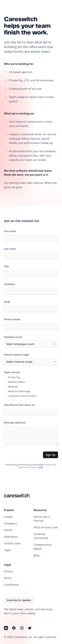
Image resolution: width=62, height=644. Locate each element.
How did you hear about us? (20, 405)
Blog (37, 555)
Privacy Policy (50, 465)
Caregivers (11, 523)
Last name (10, 249)
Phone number (12, 319)
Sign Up (51, 455)
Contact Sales (12, 543)
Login (7, 550)
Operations (11, 537)
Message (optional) (15, 422)
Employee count (13, 337)
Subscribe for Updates (19, 600)
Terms (8, 578)
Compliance (11, 585)
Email (7, 302)
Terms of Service (30, 467)
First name (10, 231)
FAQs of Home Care (46, 527)
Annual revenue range (16, 355)
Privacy (8, 571)
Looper (8, 517)
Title (6, 266)
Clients (8, 530)
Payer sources (12, 372)
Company (9, 284)
